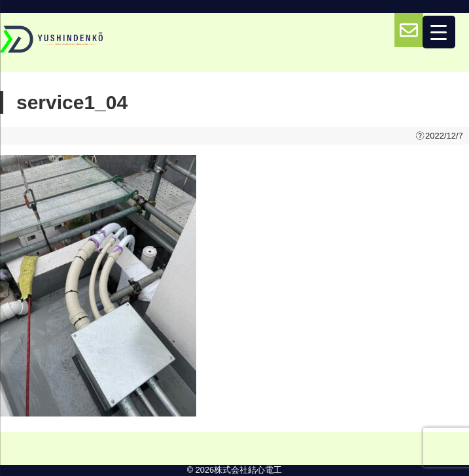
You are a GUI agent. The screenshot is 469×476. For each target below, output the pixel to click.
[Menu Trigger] (439, 32)
